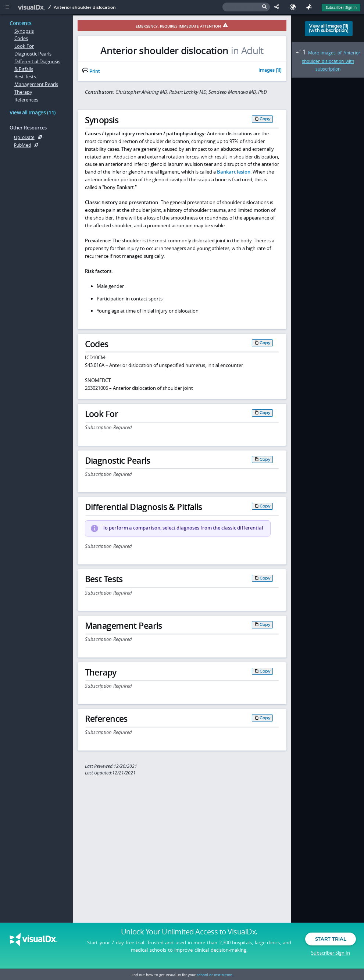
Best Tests (25, 76)
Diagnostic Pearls (33, 54)
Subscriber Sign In (331, 952)
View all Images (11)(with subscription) (329, 28)
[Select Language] (295, 7)
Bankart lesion (234, 172)
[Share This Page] (278, 7)
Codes (21, 38)
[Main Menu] (7, 7)
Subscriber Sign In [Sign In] (341, 7)
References (26, 100)
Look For (24, 46)
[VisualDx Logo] (32, 7)
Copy (265, 119)
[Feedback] (310, 7)
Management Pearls (36, 84)
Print (91, 71)
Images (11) (270, 71)
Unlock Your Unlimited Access (189, 932)
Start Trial (331, 939)
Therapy (23, 92)
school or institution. (215, 975)
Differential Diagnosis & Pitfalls (37, 65)
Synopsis (24, 31)
